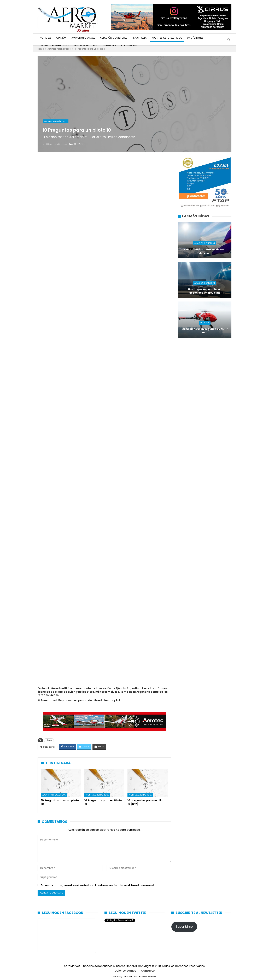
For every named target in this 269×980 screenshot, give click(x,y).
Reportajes (139, 38)
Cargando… (92, 419)
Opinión (61, 38)
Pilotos (49, 740)
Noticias (45, 38)
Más (211, 38)
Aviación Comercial (113, 38)
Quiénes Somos (125, 971)
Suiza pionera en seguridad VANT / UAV (205, 331)
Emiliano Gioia (148, 976)
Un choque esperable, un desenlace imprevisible (205, 291)
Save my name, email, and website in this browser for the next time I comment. (98, 885)
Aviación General (83, 38)
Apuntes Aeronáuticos (167, 38)
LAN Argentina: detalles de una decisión (205, 251)
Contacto (148, 971)
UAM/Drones (195, 38)
